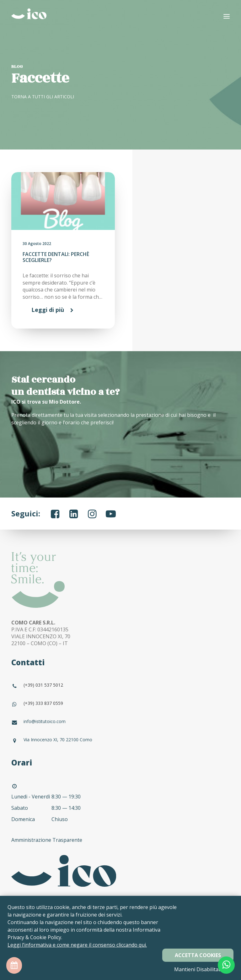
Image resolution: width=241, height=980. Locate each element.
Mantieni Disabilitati (198, 969)
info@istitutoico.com (45, 721)
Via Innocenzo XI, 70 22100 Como (58, 740)
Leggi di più (48, 310)
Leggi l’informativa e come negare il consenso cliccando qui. (77, 945)
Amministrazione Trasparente (47, 840)
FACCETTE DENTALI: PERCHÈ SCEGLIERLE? (56, 257)
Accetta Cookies (198, 955)
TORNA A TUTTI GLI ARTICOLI (43, 97)
